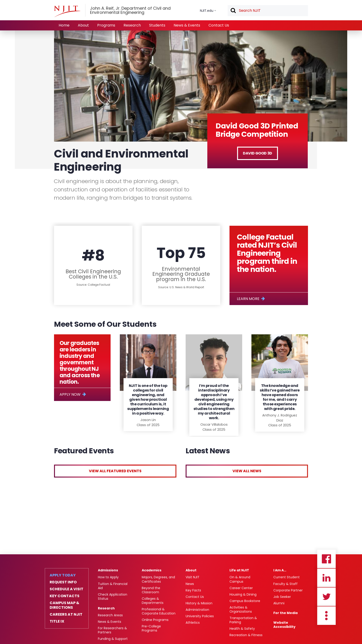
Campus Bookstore (245, 601)
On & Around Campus (240, 579)
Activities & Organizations (241, 609)
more (326, 616)
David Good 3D (258, 153)
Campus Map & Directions (64, 605)
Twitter (326, 597)
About (83, 25)
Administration (197, 610)
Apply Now (70, 394)
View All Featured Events (115, 471)
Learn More (248, 299)
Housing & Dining (243, 594)
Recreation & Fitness (246, 635)
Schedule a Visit (66, 589)
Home (64, 25)
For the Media (285, 613)
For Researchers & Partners (112, 630)
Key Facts (193, 590)
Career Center (241, 588)
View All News (247, 471)
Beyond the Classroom (151, 590)
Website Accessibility (284, 625)
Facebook (326, 559)
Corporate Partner (288, 590)
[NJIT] (67, 11)
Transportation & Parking (243, 620)
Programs (106, 25)
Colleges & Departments (153, 601)
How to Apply (108, 577)
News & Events (187, 25)
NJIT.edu (207, 11)
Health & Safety (242, 629)
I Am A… (280, 570)
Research (132, 25)
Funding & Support (113, 639)
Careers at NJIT (66, 614)
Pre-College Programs (151, 628)
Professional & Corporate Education (159, 611)
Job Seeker (282, 597)
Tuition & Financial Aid (113, 586)
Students (157, 25)
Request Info (63, 582)
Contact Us (219, 25)
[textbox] (268, 11)
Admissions (108, 570)
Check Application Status (113, 597)
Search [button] (233, 11)
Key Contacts (65, 596)
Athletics (193, 623)
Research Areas (110, 615)
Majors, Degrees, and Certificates (158, 579)
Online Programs (155, 620)
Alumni (279, 603)
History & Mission (199, 603)
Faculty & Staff (285, 584)
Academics (152, 570)
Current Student (287, 577)
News (190, 584)
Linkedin (326, 578)
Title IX (57, 621)
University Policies (200, 616)
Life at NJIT (239, 570)
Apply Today (63, 575)
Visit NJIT (193, 577)
